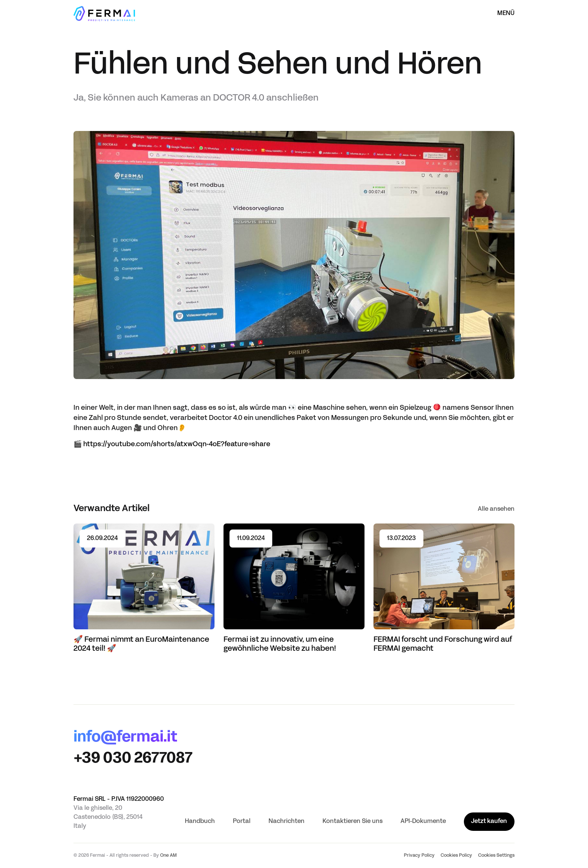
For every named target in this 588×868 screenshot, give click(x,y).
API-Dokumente (423, 821)
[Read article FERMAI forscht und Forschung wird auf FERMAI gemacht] (444, 588)
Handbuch (200, 821)
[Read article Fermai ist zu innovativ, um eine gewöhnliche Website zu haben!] (294, 588)
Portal (242, 821)
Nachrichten (286, 821)
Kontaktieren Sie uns (352, 821)
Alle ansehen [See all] (496, 509)
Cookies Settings (496, 856)
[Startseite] (104, 14)
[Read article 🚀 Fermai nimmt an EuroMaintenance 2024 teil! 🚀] (144, 588)
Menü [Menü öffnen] (506, 14)
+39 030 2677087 (133, 759)
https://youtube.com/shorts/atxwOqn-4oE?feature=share (177, 445)
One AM (168, 856)
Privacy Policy (419, 856)
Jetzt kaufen (489, 821)
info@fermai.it (125, 738)
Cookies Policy (456, 856)
